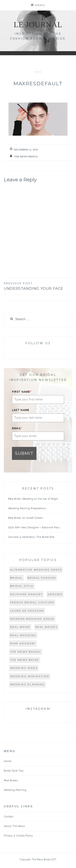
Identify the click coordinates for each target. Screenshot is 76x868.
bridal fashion (42, 578)
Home (8, 761)
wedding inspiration (30, 676)
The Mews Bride (25, 660)
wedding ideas (24, 668)
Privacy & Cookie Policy (18, 836)
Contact (9, 817)
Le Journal (38, 25)
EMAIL (17, 428)
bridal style (22, 586)
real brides (46, 627)
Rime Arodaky (23, 643)
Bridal (16, 578)
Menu (40, 5)
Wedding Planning (27, 684)
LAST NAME (21, 410)
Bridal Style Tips (14, 771)
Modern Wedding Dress (32, 619)
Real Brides (11, 780)
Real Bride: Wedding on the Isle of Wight (33, 499)
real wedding (23, 635)
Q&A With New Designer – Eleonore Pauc (34, 528)
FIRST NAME (22, 392)
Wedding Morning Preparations (27, 508)
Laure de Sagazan (27, 611)
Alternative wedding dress (36, 570)
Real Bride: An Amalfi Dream (25, 518)
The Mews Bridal (26, 156)
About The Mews (14, 826)
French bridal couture (32, 602)
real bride (20, 627)
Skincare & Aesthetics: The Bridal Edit (31, 537)
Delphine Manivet (26, 594)
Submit (24, 453)
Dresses (55, 594)
